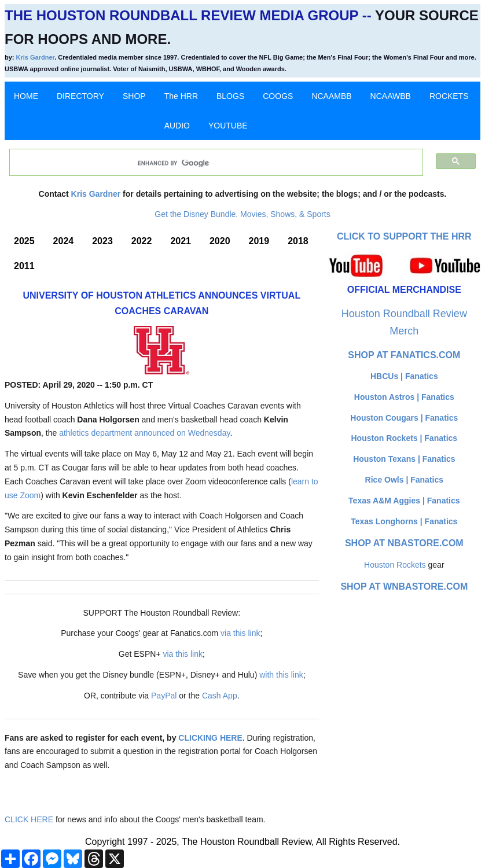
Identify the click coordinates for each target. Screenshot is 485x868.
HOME (26, 96)
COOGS (278, 96)
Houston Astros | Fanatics (404, 397)
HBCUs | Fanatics (404, 376)
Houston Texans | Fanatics (404, 459)
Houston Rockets (395, 565)
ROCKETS (449, 96)
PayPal (164, 696)
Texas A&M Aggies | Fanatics (404, 501)
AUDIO (177, 126)
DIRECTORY (80, 96)
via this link (240, 633)
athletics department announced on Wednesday (144, 433)
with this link (281, 675)
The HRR (181, 96)
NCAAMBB (331, 96)
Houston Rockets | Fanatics (405, 438)
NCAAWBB (391, 96)
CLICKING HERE (210, 738)
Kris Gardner (36, 57)
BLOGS (230, 96)
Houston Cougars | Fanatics (404, 418)
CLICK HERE (29, 819)
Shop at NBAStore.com (404, 543)
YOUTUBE (228, 126)
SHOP (134, 96)
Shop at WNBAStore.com (404, 586)
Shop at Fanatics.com (404, 355)
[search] (210, 163)
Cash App (220, 696)
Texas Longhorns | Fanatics (404, 521)
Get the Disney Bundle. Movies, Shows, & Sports (242, 214)
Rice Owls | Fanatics (404, 480)
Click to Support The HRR (404, 236)
